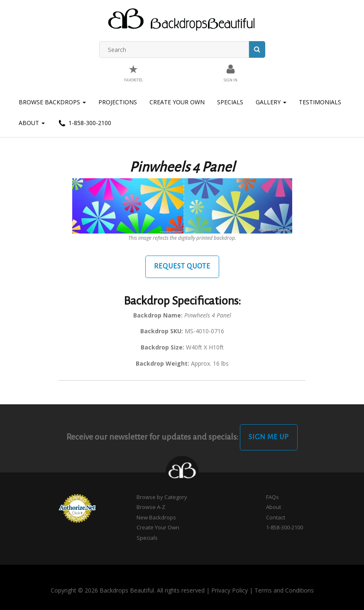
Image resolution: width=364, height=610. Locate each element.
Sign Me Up (269, 437)
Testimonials (320, 102)
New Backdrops (156, 517)
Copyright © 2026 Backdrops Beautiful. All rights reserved (128, 590)
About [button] (32, 123)
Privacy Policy (230, 590)
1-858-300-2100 (84, 123)
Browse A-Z (151, 507)
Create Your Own (177, 102)
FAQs (272, 497)
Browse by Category (162, 497)
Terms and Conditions (284, 590)
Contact (276, 517)
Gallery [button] (271, 102)
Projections (118, 102)
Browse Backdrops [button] (52, 102)
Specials (230, 102)
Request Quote (182, 266)
